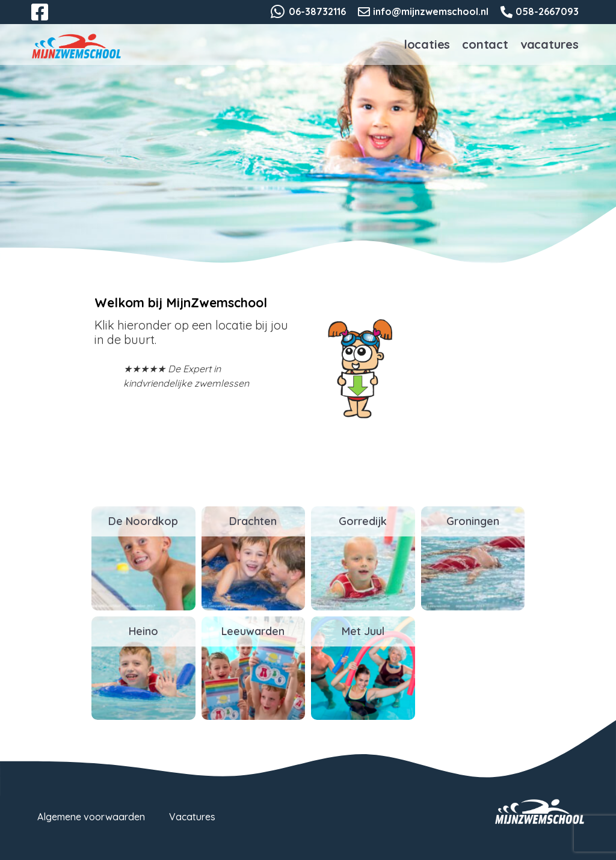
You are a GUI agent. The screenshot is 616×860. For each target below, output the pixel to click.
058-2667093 (547, 11)
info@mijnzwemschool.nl (431, 11)
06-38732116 (317, 11)
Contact (485, 44)
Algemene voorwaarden (91, 817)
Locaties (427, 44)
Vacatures (550, 44)
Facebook (48, 19)
